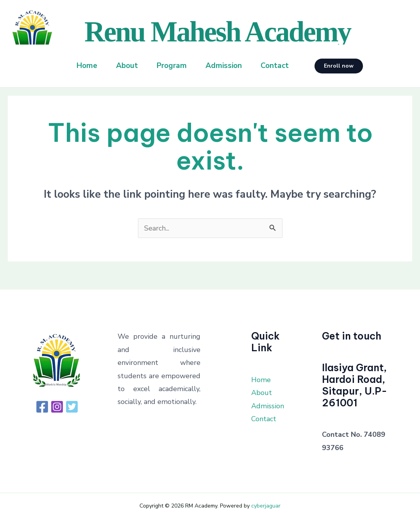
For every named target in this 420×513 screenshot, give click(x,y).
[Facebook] (42, 407)
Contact (275, 66)
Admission (224, 66)
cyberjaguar (266, 506)
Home (87, 66)
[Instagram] (57, 407)
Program (172, 66)
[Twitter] (72, 407)
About (127, 66)
